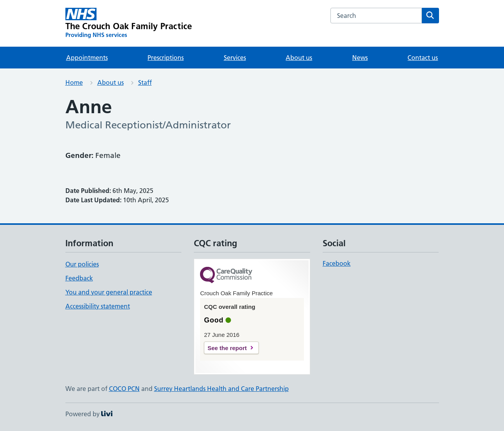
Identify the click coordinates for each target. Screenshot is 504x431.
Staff (145, 82)
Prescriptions (166, 58)
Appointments (87, 58)
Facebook (337, 263)
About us (299, 58)
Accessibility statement (98, 306)
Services (235, 58)
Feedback (79, 278)
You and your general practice (109, 292)
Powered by (89, 414)
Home (74, 82)
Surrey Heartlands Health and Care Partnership (221, 389)
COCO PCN (124, 389)
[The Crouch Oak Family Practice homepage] (129, 23)
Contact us (423, 58)
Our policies (82, 264)
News (360, 58)
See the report (227, 348)
